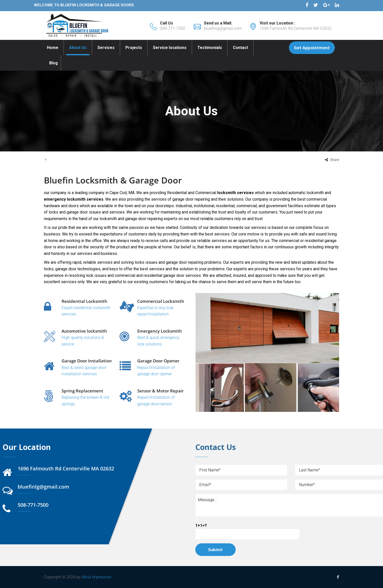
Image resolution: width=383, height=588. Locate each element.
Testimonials (210, 48)
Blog (53, 63)
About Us (78, 48)
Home (53, 48)
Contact (240, 48)
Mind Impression (97, 577)
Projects (134, 48)
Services (106, 48)
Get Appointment (312, 48)
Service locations (170, 48)
